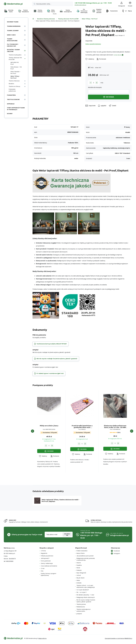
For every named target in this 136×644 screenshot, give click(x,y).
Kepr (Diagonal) (81, 573)
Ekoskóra (11, 84)
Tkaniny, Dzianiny (13, 31)
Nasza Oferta (80, 553)
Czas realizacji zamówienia (49, 566)
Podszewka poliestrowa (12, 90)
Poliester (79, 570)
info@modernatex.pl (80, 5)
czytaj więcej (117, 55)
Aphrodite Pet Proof (15, 63)
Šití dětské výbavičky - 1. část (85, 595)
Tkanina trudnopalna (15, 55)
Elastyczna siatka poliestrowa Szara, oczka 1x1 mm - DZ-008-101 (115, 426)
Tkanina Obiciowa (14, 81)
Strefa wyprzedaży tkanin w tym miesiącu (16, 109)
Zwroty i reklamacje (47, 563)
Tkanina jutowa (81, 604)
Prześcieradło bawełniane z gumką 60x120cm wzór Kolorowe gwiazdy (82, 426)
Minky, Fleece (11, 35)
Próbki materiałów (82, 551)
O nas (43, 568)
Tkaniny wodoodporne (12, 40)
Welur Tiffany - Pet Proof (90, 19)
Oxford (79, 575)
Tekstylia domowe (13, 99)
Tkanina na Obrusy (14, 86)
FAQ (42, 571)
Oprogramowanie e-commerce (114, 638)
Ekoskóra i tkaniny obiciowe (46, 19)
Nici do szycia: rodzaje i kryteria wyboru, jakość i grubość (86, 601)
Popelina (79, 565)
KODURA (79, 583)
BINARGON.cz (128, 638)
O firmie (43, 551)
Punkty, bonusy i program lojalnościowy (49, 574)
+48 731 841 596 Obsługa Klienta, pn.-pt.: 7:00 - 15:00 (93, 3)
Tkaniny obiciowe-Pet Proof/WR (68, 19)
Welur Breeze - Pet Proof (16, 68)
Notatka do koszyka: (95, 87)
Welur (78, 580)
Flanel (78, 568)
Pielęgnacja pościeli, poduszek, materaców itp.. (86, 559)
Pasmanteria (11, 95)
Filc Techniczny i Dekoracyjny (13, 45)
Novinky (10, 114)
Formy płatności (46, 561)
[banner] (16, 4)
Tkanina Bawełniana (14, 26)
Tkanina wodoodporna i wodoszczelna (84, 610)
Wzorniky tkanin (13, 22)
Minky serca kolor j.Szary (49, 426)
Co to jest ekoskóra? (83, 590)
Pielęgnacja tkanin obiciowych (86, 597)
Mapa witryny (43, 638)
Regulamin (44, 553)
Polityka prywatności (47, 556)
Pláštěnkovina (81, 607)
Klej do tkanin (80, 578)
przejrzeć (79, 614)
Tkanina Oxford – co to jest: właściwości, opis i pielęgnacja (86, 586)
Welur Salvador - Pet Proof (16, 73)
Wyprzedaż (11, 104)
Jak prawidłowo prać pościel (85, 556)
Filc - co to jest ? (82, 592)
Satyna (79, 563)
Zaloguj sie (67, 535)
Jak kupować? (45, 558)
